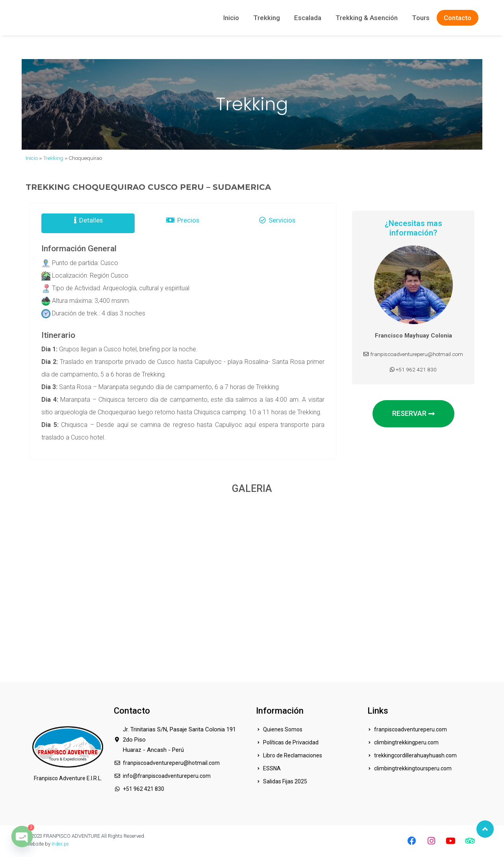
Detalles (88, 223)
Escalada (308, 18)
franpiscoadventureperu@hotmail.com (413, 358)
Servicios (278, 223)
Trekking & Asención (367, 18)
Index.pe (61, 844)
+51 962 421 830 (413, 377)
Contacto (458, 18)
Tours (421, 18)
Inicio (231, 18)
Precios (182, 223)
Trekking (267, 18)
